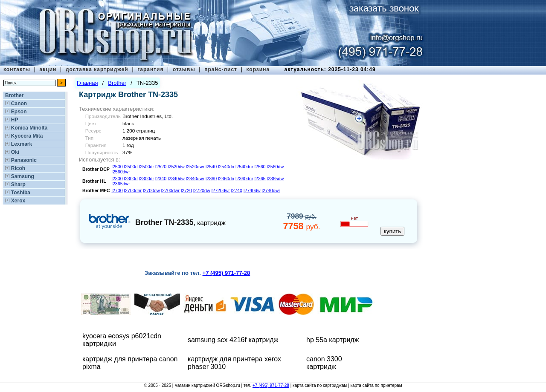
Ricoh (18, 168)
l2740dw (252, 190)
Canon (19, 104)
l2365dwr (121, 184)
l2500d (131, 167)
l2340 (161, 179)
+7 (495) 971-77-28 (271, 385)
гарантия (150, 69)
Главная (87, 83)
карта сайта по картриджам (320, 385)
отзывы (184, 69)
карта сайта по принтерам (376, 385)
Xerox (18, 201)
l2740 (237, 190)
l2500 (117, 167)
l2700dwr (170, 190)
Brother (14, 95)
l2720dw (202, 190)
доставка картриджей (97, 69)
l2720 (186, 190)
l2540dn (226, 167)
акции (48, 69)
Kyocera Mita (27, 136)
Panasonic (24, 160)
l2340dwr (195, 179)
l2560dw (275, 167)
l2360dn (226, 179)
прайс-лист (221, 69)
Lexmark (22, 144)
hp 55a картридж (333, 340)
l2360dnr (244, 179)
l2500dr (147, 167)
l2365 (260, 179)
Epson (19, 112)
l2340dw (176, 179)
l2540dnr (244, 167)
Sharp (18, 184)
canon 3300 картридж (324, 363)
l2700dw (151, 190)
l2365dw (275, 179)
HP (15, 120)
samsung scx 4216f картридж (233, 340)
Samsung (23, 176)
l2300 (117, 179)
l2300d (131, 179)
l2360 (211, 179)
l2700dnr (133, 190)
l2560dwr (121, 172)
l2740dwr (271, 190)
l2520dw (176, 167)
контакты (17, 69)
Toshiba (21, 193)
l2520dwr (195, 167)
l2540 (211, 167)
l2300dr (147, 179)
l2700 (117, 190)
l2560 (260, 167)
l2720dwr (221, 190)
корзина (258, 69)
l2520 (161, 167)
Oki (15, 152)
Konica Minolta (29, 128)
